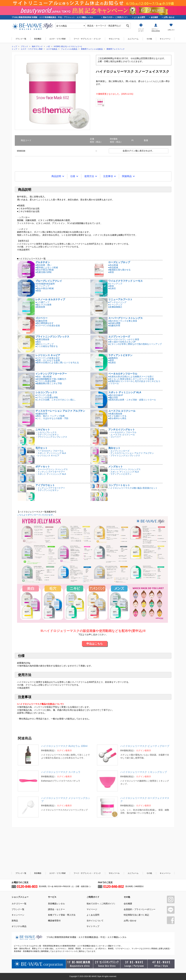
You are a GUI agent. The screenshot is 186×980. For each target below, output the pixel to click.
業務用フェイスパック (116, 49)
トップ (14, 46)
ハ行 (48, 46)
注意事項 (108, 176)
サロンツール (114, 39)
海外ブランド (37, 46)
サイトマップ (93, 926)
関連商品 (127, 176)
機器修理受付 (54, 921)
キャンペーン (165, 39)
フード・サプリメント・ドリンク (87, 39)
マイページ (92, 909)
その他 (149, 39)
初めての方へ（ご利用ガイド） (116, 17)
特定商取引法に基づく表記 (136, 915)
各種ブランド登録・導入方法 (62, 915)
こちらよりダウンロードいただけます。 (92, 568)
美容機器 (38, 39)
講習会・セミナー (56, 909)
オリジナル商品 (19, 926)
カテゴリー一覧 (19, 904)
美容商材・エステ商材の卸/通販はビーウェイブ (32, 26)
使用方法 (89, 176)
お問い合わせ (169, 17)
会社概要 (154, 17)
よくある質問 (140, 17)
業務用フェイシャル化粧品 (92, 49)
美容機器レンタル (56, 904)
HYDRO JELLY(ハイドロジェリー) (68, 46)
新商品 (15, 921)
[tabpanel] (52, 92)
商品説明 (56, 176)
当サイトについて (95, 921)
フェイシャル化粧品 (69, 49)
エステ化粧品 (52, 49)
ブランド (24, 46)
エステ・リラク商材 (57, 39)
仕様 (73, 176)
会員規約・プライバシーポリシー (140, 909)
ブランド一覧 (21, 39)
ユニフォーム (133, 39)
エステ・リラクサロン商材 (32, 49)
